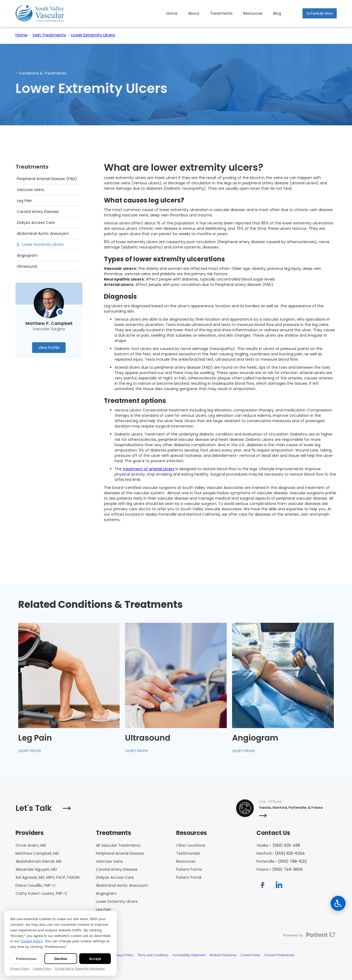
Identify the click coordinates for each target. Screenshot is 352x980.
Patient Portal (189, 877)
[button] (253, 13)
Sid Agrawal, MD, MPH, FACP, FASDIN (48, 877)
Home (172, 13)
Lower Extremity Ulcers (93, 35)
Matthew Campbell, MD (37, 853)
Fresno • (280, 869)
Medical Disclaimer (223, 955)
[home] (40, 13)
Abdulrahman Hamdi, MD (39, 861)
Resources (253, 13)
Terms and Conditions (153, 955)
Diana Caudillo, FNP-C (36, 885)
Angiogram (106, 893)
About (194, 13)
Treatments (221, 13)
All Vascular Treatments (118, 845)
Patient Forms (189, 869)
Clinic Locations (191, 845)
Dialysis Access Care (115, 877)
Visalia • (278, 845)
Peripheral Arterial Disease (120, 853)
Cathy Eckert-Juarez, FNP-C (41, 893)
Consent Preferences (279, 955)
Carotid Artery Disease (117, 869)
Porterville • (282, 861)
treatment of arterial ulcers (149, 469)
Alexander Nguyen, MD (36, 869)
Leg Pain (103, 909)
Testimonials (188, 853)
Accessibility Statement (189, 955)
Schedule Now (320, 13)
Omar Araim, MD (31, 845)
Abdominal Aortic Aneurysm (122, 885)
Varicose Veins (109, 861)
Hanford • (281, 853)
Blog (277, 13)
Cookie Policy (250, 955)
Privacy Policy (123, 955)
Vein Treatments (49, 35)
